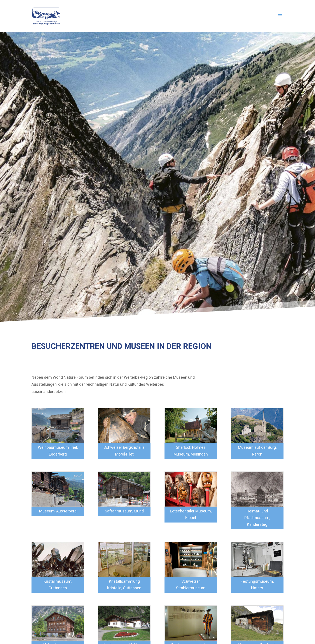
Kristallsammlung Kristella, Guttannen (124, 585)
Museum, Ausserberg (58, 511)
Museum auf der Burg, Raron (257, 451)
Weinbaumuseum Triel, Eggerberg (58, 451)
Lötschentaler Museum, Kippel (191, 515)
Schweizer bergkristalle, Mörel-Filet (124, 451)
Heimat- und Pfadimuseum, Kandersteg (257, 518)
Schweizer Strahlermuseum (191, 585)
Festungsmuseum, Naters (257, 585)
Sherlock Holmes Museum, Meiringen (191, 451)
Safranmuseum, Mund (124, 511)
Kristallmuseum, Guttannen (58, 585)
